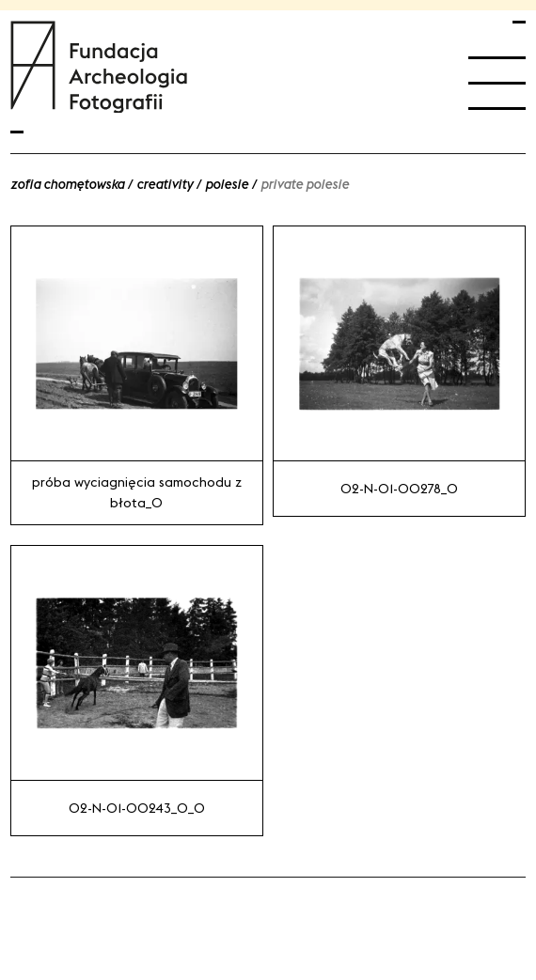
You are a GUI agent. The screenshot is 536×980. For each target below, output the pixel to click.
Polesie (227, 184)
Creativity (165, 184)
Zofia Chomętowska (67, 184)
